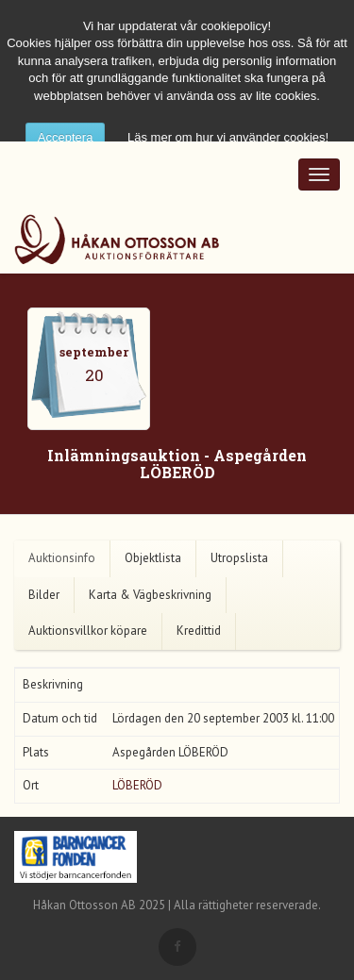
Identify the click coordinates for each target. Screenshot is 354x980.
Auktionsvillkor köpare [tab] (88, 631)
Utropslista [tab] (239, 558)
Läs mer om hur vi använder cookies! (228, 137)
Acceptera (66, 137)
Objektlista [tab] (153, 558)
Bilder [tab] (44, 595)
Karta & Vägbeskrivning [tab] (150, 595)
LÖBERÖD (137, 785)
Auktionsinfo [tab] (62, 558)
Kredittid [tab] (199, 631)
